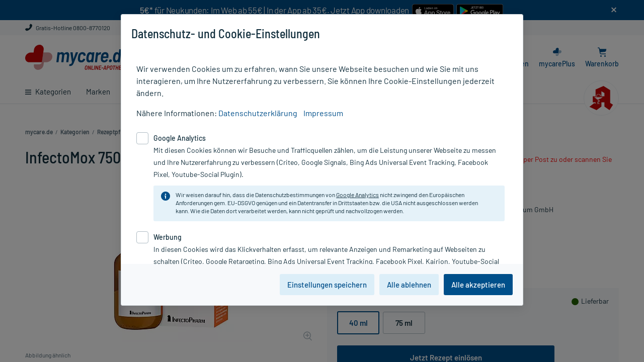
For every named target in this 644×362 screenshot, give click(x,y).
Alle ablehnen (409, 285)
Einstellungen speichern (327, 285)
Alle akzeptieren (478, 285)
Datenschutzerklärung (258, 113)
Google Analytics (357, 195)
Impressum (323, 113)
